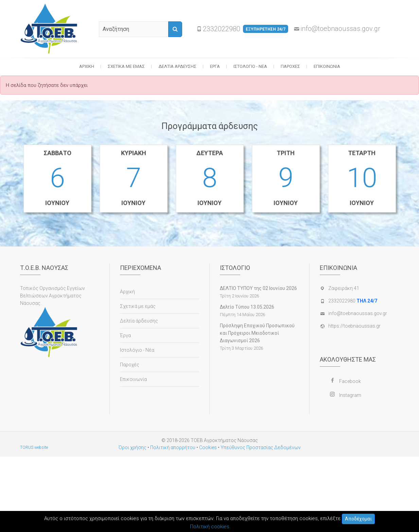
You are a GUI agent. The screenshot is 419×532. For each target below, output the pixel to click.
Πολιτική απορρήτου (173, 447)
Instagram (350, 395)
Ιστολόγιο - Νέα (250, 66)
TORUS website (34, 447)
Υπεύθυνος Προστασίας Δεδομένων (261, 447)
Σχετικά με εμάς (126, 66)
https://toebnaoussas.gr (354, 326)
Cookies (208, 447)
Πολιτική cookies (210, 527)
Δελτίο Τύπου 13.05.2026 (247, 307)
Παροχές (290, 66)
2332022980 (246, 29)
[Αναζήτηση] (175, 29)
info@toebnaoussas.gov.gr (340, 29)
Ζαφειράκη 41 (344, 288)
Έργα (215, 66)
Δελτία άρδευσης (177, 66)
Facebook (350, 381)
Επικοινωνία (327, 66)
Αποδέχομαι (358, 519)
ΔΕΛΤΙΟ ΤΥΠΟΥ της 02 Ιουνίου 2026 (258, 288)
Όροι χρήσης (133, 447)
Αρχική (87, 66)
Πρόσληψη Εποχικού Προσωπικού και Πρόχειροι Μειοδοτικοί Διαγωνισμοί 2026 (257, 333)
